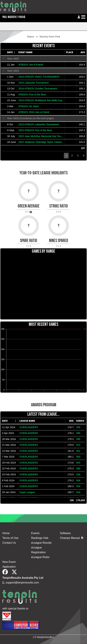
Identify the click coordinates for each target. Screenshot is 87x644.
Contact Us (9, 543)
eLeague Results (41, 543)
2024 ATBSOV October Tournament (38, 89)
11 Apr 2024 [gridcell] (9, 427)
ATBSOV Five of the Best (32, 95)
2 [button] (72, 156)
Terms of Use (10, 538)
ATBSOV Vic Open (29, 106)
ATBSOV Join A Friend (31, 65)
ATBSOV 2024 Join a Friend (34, 112)
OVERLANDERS (29, 427)
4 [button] (84, 156)
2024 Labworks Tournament (33, 83)
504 (78, 486)
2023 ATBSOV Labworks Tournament (39, 124)
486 (78, 433)
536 (78, 474)
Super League (27, 492)
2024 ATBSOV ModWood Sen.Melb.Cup (40, 100)
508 (78, 480)
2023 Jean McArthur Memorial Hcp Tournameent (45, 136)
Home (6, 533)
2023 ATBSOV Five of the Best (35, 130)
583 (78, 457)
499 (78, 468)
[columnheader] (12, 52)
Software (65, 533)
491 (78, 451)
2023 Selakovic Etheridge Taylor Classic (40, 142)
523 (78, 445)
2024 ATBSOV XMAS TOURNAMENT (39, 77)
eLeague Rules (40, 557)
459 (78, 427)
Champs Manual (72, 538)
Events (35, 533)
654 (78, 463)
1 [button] (66, 156)
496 (78, 439)
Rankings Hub (40, 538)
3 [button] (78, 156)
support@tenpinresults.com (22, 583)
